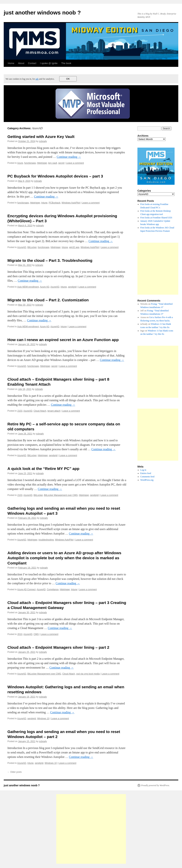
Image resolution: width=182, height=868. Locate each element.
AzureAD (22, 247)
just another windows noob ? (42, 13)
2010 (20, 634)
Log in (143, 470)
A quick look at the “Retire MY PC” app (43, 469)
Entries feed (146, 473)
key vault (53, 163)
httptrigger (42, 163)
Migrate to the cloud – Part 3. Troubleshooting (50, 260)
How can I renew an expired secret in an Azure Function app (63, 340)
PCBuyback (55, 203)
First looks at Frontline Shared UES (156, 218)
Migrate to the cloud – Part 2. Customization (48, 300)
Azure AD (45, 287)
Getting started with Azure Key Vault (41, 137)
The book (66, 63)
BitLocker (32, 247)
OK (68, 79)
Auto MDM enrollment (28, 287)
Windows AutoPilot (71, 203)
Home (11, 63)
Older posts (15, 772)
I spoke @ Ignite (49, 63)
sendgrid (72, 287)
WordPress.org (147, 480)
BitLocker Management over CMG (61, 495)
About (21, 63)
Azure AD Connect (26, 589)
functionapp (30, 163)
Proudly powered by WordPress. (155, 785)
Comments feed (147, 477)
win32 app (74, 247)
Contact (32, 63)
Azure (20, 163)
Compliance (53, 589)
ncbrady (43, 141)
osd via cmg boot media (88, 674)
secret (61, 163)
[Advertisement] (91, 829)
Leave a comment (75, 163)
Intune (44, 203)
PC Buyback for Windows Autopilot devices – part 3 (55, 176)
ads (37, 79)
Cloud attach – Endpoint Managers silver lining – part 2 (58, 647)
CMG (36, 634)
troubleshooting (46, 540)
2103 (20, 411)
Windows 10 (43, 719)
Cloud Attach (40, 411)
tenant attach (54, 411)
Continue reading (69, 157)
